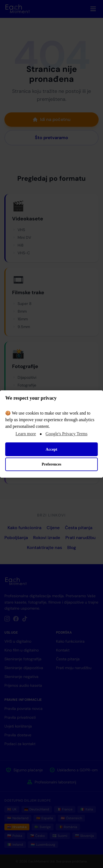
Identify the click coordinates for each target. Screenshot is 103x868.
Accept (51, 449)
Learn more (26, 434)
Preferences (51, 464)
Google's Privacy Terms (67, 434)
